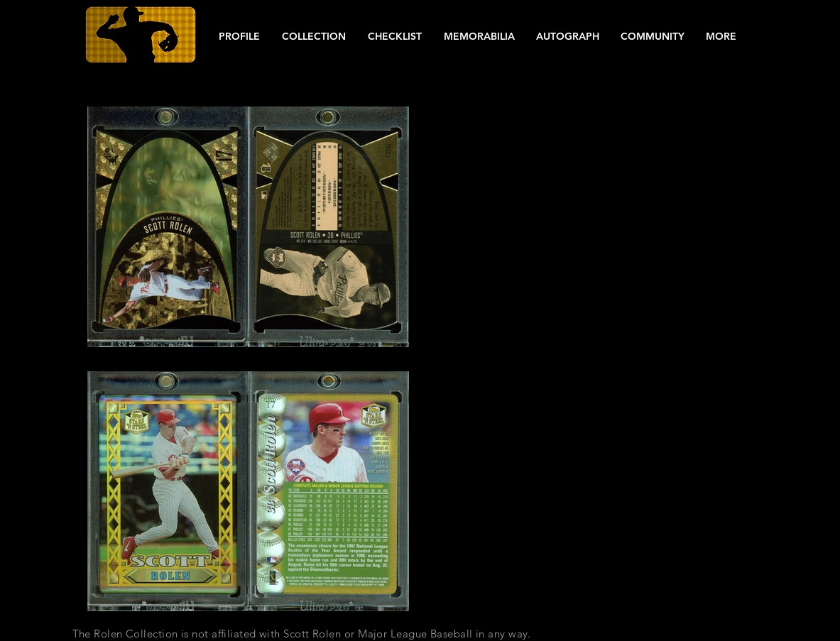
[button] (240, 37)
